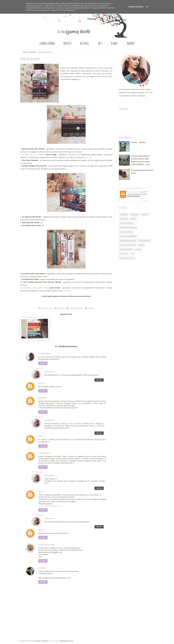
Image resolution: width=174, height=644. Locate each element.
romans (138, 249)
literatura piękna (144, 241)
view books (145, 201)
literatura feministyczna (128, 228)
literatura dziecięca (127, 223)
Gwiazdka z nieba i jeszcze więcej (36, 288)
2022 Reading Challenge (134, 188)
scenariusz (124, 254)
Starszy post (105, 627)
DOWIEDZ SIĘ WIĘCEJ (136, 7)
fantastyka (124, 219)
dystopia (145, 214)
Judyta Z (42, 492)
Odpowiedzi (39, 368)
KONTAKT (131, 43)
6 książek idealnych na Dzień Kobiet (142, 172)
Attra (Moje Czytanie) (47, 545)
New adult (124, 214)
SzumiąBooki (61, 308)
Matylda (42, 383)
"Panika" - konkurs (138, 142)
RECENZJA (89, 157)
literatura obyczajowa (128, 241)
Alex (40, 436)
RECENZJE (85, 43)
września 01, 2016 (47, 308)
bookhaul (32, 52)
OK (147, 7)
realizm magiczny (126, 249)
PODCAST (67, 43)
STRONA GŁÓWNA (47, 43)
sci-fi (133, 254)
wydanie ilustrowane (127, 258)
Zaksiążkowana (44, 453)
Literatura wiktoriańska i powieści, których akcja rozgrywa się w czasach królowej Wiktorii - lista (141, 160)
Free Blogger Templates (40, 641)
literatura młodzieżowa (128, 236)
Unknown (42, 398)
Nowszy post (27, 627)
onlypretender (44, 354)
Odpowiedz (43, 363)
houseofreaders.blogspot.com (50, 506)
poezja (141, 245)
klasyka (133, 219)
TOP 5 (100, 43)
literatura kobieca (126, 232)
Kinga (41, 530)
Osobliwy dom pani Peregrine (33, 155)
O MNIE (115, 43)
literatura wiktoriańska (128, 245)
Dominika (42, 568)
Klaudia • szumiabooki (134, 192)
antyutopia (134, 214)
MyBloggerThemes (67, 641)
